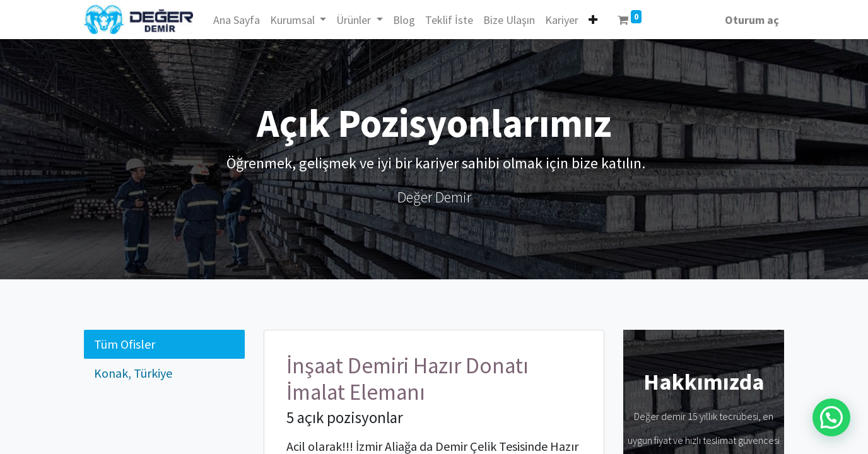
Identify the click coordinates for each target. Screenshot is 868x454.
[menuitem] (237, 20)
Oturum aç (752, 20)
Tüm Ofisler (125, 344)
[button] (593, 20)
